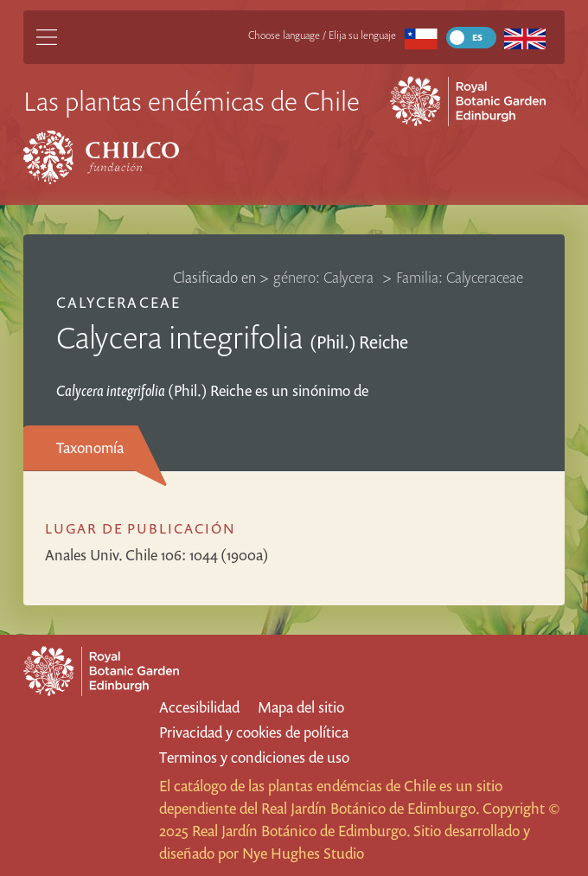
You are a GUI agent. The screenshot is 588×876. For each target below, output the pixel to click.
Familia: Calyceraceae (460, 277)
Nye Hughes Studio (303, 853)
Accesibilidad (199, 707)
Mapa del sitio (301, 707)
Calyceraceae (118, 302)
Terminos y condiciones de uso (254, 757)
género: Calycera (325, 277)
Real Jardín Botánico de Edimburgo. (370, 808)
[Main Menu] (47, 37)
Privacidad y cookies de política (254, 732)
